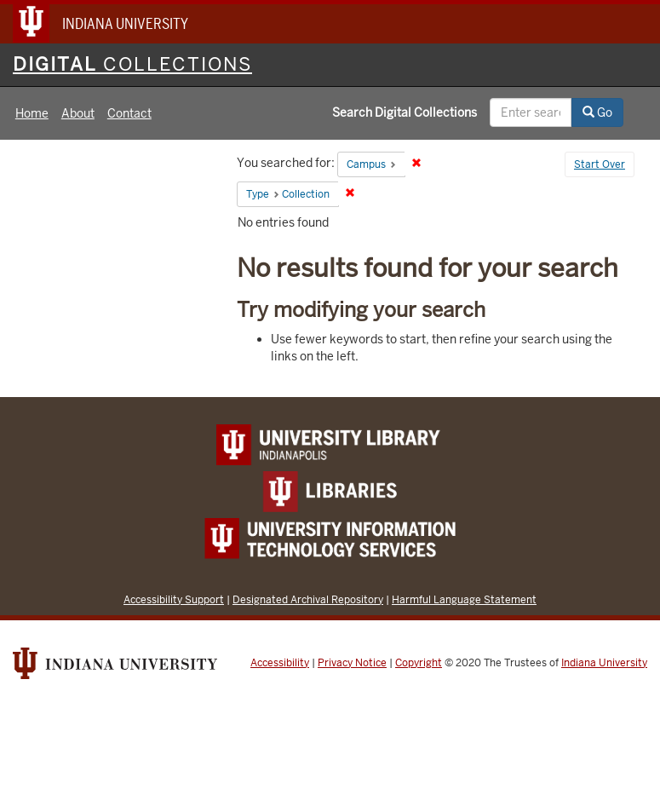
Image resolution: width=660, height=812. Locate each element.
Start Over (600, 164)
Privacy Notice (352, 663)
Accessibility (280, 663)
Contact (129, 113)
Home (32, 113)
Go (597, 112)
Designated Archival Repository (308, 599)
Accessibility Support (174, 599)
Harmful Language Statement (464, 599)
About (78, 113)
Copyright (419, 663)
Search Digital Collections (405, 112)
